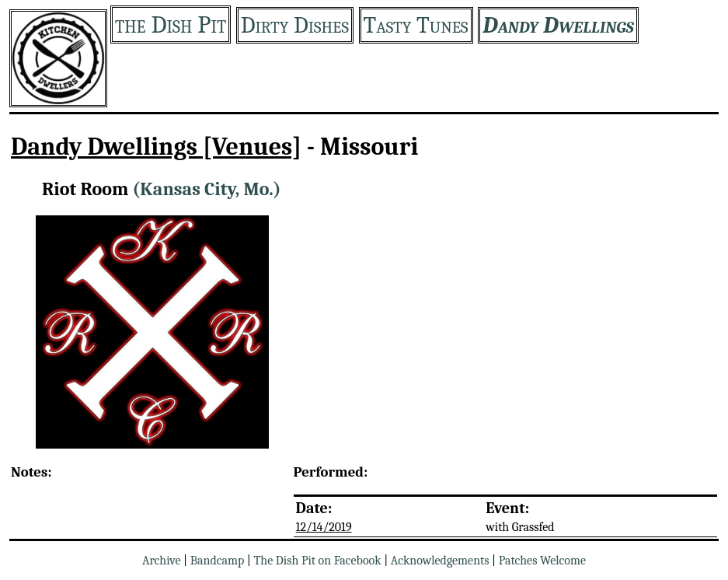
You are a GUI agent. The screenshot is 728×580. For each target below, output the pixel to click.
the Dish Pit (171, 24)
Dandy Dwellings (558, 25)
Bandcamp (218, 561)
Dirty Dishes (295, 25)
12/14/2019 (324, 527)
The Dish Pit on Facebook (317, 561)
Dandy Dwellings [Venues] (156, 147)
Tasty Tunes (416, 25)
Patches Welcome (542, 561)
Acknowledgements (440, 561)
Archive (162, 561)
